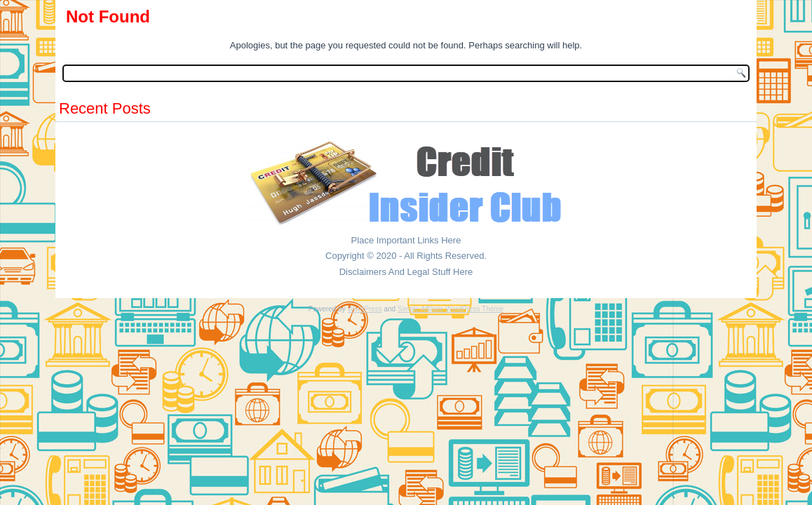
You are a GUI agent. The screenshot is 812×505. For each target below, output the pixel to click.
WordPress (364, 309)
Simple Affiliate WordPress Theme (451, 309)
